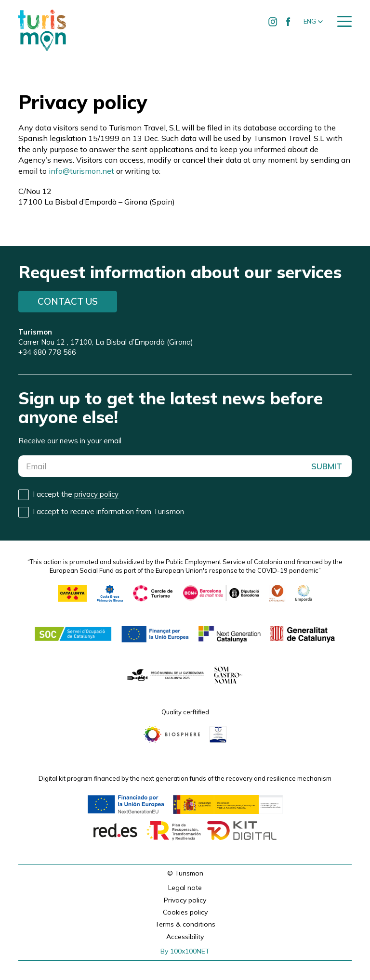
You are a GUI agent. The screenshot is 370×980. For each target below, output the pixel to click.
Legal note (185, 888)
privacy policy (96, 494)
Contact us (68, 301)
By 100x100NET (185, 951)
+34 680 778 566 (47, 352)
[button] (313, 22)
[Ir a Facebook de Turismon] (289, 22)
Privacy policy (185, 900)
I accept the (76, 494)
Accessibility (185, 937)
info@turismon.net (81, 171)
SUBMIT (327, 466)
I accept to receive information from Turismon (108, 511)
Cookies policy (185, 912)
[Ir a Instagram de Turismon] (273, 22)
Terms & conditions (185, 924)
